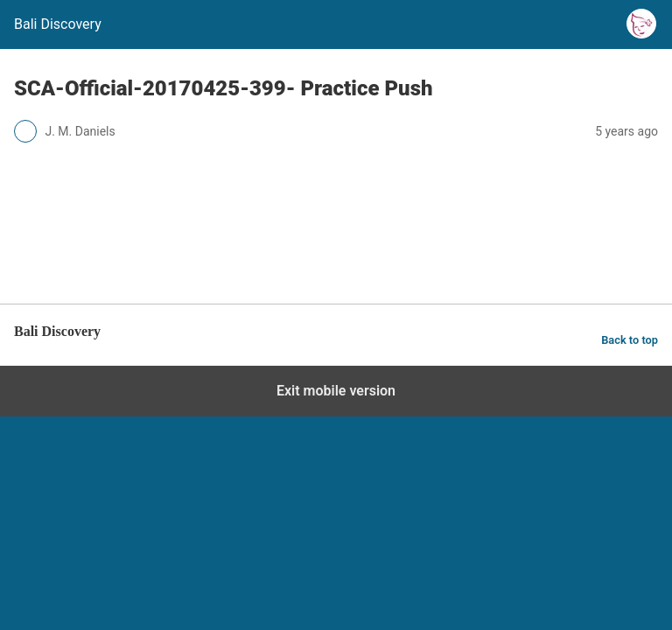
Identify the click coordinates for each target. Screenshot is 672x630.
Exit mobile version (336, 391)
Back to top (630, 340)
